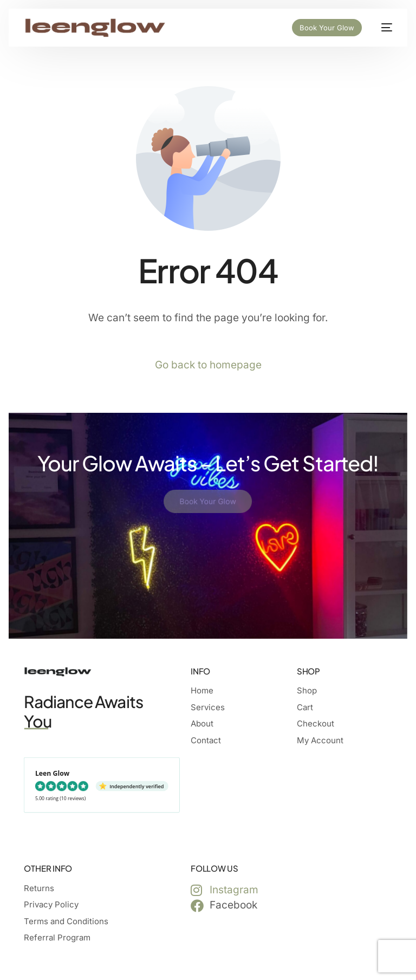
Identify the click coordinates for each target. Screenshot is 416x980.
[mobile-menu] (382, 28)
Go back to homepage (208, 365)
